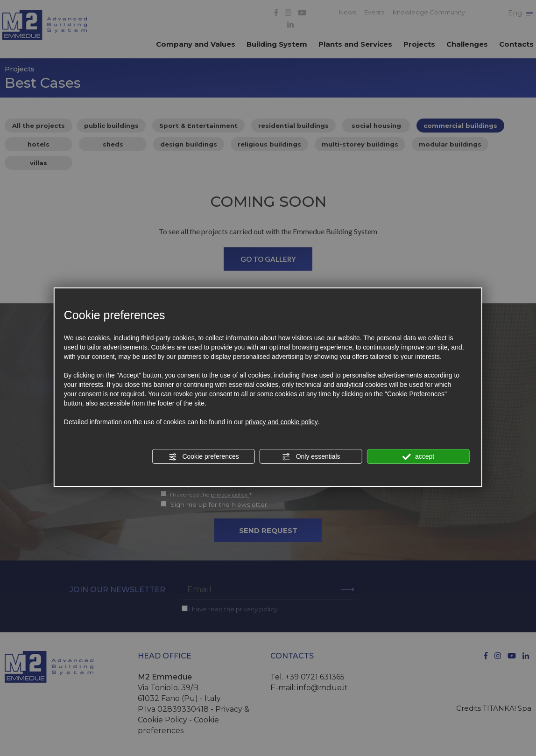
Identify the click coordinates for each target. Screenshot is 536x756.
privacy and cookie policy (282, 422)
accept (418, 457)
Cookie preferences (204, 457)
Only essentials (311, 457)
